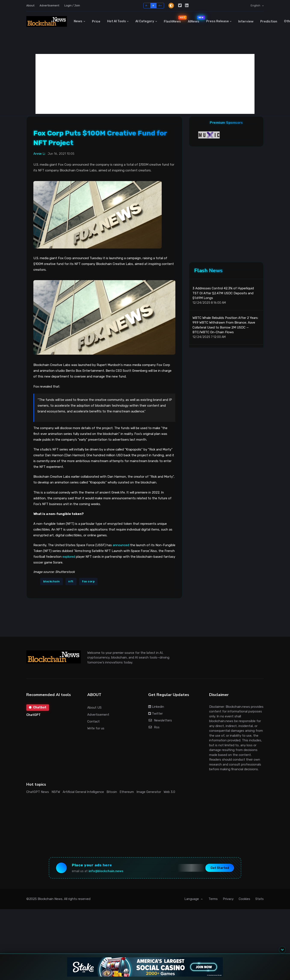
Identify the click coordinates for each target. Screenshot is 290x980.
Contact (93, 721)
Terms (213, 899)
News (78, 21)
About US (94, 708)
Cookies (244, 899)
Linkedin (156, 707)
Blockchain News (50, 899)
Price (96, 21)
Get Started (220, 868)
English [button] (256, 5)
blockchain (52, 581)
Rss (154, 727)
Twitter (155, 714)
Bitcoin (112, 792)
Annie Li (39, 154)
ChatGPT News (38, 792)
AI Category (145, 21)
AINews (195, 19)
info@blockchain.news (106, 871)
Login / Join (72, 5)
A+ (160, 5)
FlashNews (174, 19)
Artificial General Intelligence (83, 792)
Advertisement (49, 5)
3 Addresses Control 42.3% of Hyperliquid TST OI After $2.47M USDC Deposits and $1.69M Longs (223, 293)
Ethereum (127, 792)
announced (121, 545)
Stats (260, 899)
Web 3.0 (169, 792)
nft (71, 581)
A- (147, 5)
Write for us (96, 728)
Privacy (228, 899)
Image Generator (149, 792)
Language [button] (192, 899)
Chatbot (38, 707)
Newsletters (160, 720)
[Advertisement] (145, 84)
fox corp (88, 581)
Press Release (217, 21)
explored (69, 557)
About (30, 5)
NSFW (56, 792)
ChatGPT (33, 715)
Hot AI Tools (117, 21)
